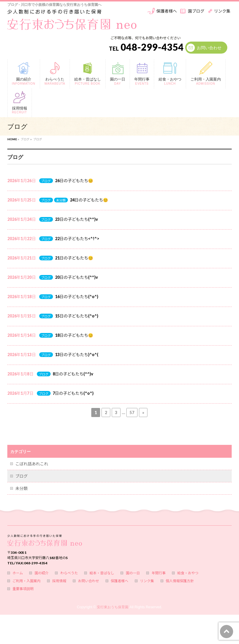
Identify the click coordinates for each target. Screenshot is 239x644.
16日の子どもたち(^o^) (77, 297)
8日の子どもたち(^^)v (73, 374)
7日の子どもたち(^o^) (73, 393)
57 (132, 412)
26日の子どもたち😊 (74, 181)
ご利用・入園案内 (27, 581)
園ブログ (196, 11)
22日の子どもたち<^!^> (77, 239)
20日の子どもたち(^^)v (77, 277)
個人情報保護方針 (180, 581)
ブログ (46, 181)
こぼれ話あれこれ (32, 464)
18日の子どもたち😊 (74, 335)
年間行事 (159, 573)
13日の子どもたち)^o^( (77, 355)
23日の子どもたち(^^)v (77, 219)
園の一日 (133, 573)
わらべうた (69, 573)
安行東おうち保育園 (113, 607)
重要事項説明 (23, 589)
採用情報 (59, 581)
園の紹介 (42, 573)
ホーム (18, 573)
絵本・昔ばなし (102, 573)
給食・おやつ (188, 573)
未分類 (61, 200)
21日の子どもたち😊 (74, 258)
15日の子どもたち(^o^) (77, 316)
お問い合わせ (209, 48)
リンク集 (222, 11)
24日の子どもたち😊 (89, 200)
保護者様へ (166, 11)
